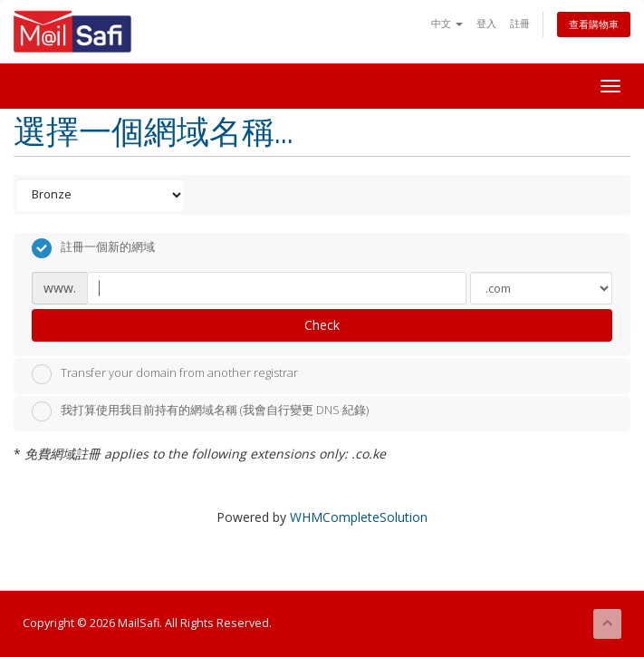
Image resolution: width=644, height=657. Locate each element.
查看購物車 (594, 24)
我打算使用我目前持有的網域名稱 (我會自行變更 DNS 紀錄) (200, 411)
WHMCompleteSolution (359, 517)
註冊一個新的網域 (93, 248)
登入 (486, 23)
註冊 (520, 23)
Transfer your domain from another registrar (165, 374)
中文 (447, 23)
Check (322, 325)
